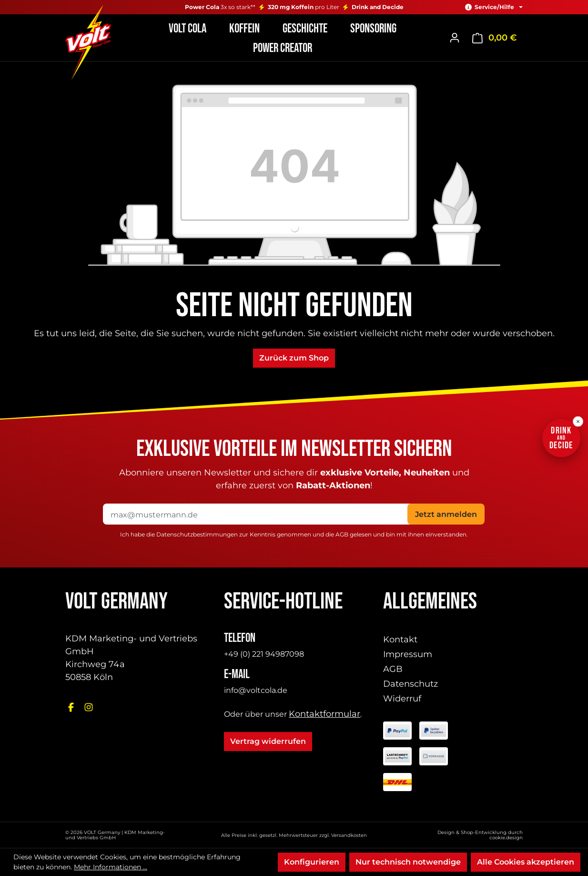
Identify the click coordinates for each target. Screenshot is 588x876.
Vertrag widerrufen (268, 741)
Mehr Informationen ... (111, 867)
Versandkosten (349, 835)
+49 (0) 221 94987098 (264, 654)
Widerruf (402, 699)
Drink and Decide (378, 7)
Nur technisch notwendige (408, 862)
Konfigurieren (312, 862)
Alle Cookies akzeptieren (526, 862)
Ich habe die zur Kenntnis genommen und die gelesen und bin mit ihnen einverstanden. (294, 534)
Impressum (408, 654)
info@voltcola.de (256, 690)
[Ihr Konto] (455, 38)
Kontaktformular (324, 714)
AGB (342, 534)
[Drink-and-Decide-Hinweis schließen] (578, 422)
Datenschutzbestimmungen (197, 534)
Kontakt (400, 639)
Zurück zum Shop (294, 358)
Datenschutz (411, 684)
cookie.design (506, 838)
